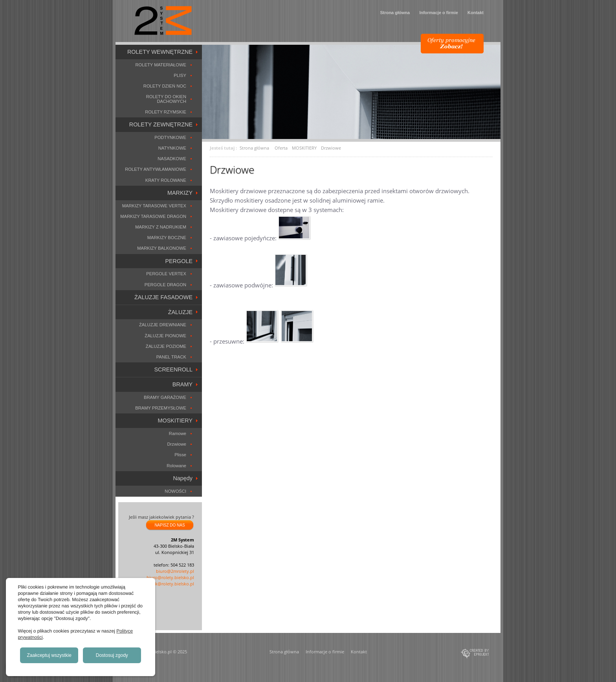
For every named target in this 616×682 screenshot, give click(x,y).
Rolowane (176, 466)
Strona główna (395, 13)
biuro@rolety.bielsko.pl (170, 577)
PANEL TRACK (171, 357)
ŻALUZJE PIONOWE (165, 336)
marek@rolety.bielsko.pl (170, 584)
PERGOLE (179, 261)
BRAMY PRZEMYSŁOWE (161, 408)
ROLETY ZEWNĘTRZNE (161, 124)
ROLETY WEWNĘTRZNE (160, 52)
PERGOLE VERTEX (166, 274)
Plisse (180, 455)
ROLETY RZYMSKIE (166, 112)
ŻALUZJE (180, 312)
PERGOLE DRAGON (165, 285)
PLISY (180, 75)
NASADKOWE (172, 159)
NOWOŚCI (175, 491)
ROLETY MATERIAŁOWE (161, 65)
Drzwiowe (177, 444)
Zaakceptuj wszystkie (49, 655)
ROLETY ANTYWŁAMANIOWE (156, 169)
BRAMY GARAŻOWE (165, 397)
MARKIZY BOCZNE (167, 238)
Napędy (183, 478)
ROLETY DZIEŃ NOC (165, 86)
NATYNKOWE (172, 148)
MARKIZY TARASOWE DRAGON (153, 216)
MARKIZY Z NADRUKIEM (161, 227)
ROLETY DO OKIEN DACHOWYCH (166, 99)
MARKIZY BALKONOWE (162, 248)
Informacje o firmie (438, 13)
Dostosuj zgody (112, 655)
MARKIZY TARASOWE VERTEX (154, 206)
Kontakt (476, 13)
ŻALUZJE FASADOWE (163, 297)
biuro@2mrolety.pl (175, 571)
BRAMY (182, 384)
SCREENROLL (173, 369)
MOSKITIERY (175, 421)
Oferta (281, 148)
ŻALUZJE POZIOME (166, 346)
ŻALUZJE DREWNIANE (163, 325)
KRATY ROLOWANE (166, 180)
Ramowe (178, 433)
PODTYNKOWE (170, 137)
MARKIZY (180, 193)
